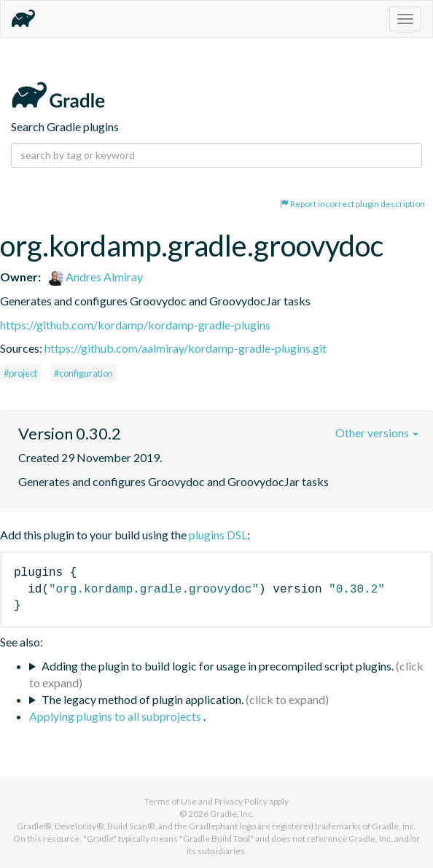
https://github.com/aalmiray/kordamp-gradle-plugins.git (186, 348)
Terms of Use (171, 801)
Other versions (377, 433)
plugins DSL (218, 535)
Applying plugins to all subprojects (116, 716)
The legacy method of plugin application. (143, 699)
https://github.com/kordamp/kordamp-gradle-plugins (135, 325)
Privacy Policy (241, 801)
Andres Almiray (96, 277)
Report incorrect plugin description (352, 204)
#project (20, 373)
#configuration (83, 373)
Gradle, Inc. (232, 814)
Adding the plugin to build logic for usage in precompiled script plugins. (218, 666)
